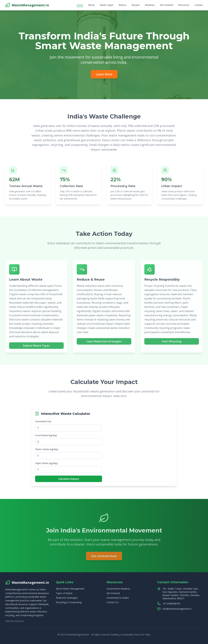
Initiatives (150, 5)
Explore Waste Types (36, 346)
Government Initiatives (118, 589)
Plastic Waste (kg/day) (47, 449)
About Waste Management (70, 589)
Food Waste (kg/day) (46, 435)
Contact (199, 5)
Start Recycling (172, 342)
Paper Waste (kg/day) (46, 463)
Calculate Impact (69, 479)
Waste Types (107, 5)
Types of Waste (64, 593)
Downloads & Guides (118, 598)
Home (80, 5)
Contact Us (112, 602)
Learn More (104, 74)
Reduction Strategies (67, 598)
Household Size (43, 421)
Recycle (136, 5)
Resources (184, 5)
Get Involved (166, 5)
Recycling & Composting (69, 602)
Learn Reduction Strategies (104, 342)
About (91, 5)
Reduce (123, 5)
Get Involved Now (104, 557)
